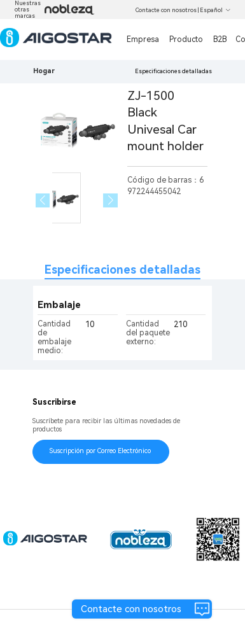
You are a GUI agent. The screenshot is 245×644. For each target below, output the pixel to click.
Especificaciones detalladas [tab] (122, 269)
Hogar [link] (44, 71)
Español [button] (215, 10)
